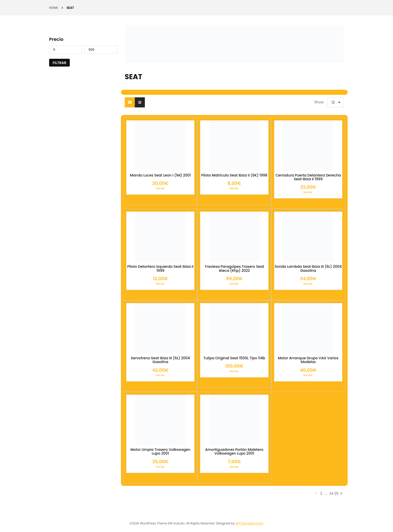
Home (54, 8)
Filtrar (59, 63)
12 (333, 102)
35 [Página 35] (336, 493)
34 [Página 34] (331, 493)
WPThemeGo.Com (249, 523)
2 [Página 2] (321, 493)
